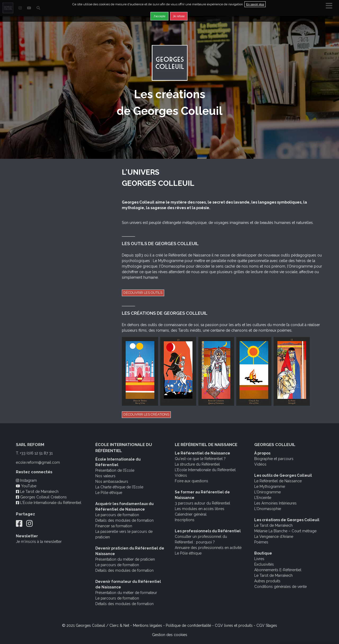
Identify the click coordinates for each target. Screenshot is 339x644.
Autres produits (267, 581)
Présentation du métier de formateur (126, 593)
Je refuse (179, 16)
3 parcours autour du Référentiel (202, 503)
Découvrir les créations (146, 414)
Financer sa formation (114, 526)
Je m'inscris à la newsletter (39, 542)
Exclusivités (264, 564)
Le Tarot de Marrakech (37, 492)
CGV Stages (267, 625)
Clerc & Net (119, 625)
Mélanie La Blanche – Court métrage (285, 531)
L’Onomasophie (268, 509)
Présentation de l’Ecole (115, 470)
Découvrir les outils (143, 293)
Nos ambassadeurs (112, 481)
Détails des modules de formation (124, 520)
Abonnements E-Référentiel (278, 570)
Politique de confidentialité (188, 625)
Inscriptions (185, 520)
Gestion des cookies (170, 635)
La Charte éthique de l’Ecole (119, 487)
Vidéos (181, 475)
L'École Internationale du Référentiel (49, 503)
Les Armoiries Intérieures (275, 503)
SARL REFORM (30, 445)
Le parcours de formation (117, 515)
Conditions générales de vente (280, 587)
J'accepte (159, 16)
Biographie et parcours (274, 459)
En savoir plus (255, 4)
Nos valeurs (105, 476)
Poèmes (261, 542)
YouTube (26, 486)
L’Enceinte (263, 498)
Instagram (26, 480)
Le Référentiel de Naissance (278, 481)
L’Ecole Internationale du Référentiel (205, 470)
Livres (259, 559)
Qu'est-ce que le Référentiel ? (200, 459)
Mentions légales (148, 625)
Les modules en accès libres (200, 509)
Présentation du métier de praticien (125, 559)
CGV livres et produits (234, 625)
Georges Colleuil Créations (41, 497)
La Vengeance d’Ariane (274, 537)
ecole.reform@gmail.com (38, 462)
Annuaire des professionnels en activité (208, 548)
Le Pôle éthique (109, 493)
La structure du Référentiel (197, 464)
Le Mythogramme (270, 487)
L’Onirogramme (267, 492)
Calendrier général (191, 514)
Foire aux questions (191, 481)
